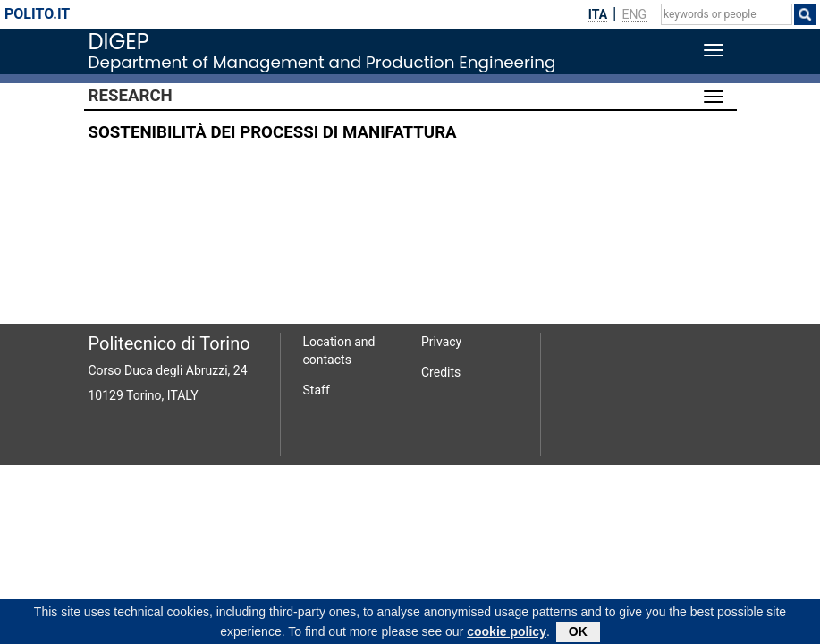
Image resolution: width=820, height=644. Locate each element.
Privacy (441, 342)
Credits (441, 372)
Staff (317, 390)
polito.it (37, 14)
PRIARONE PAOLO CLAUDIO (627, 231)
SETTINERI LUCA (623, 168)
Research (131, 96)
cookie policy (507, 634)
